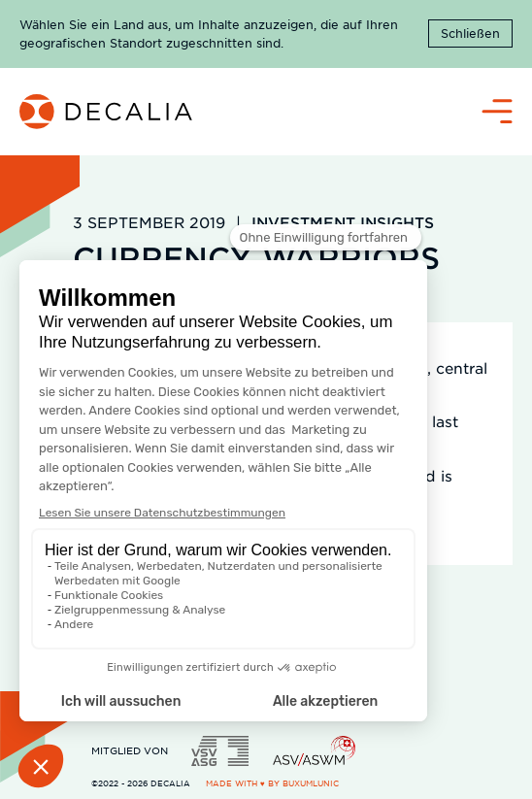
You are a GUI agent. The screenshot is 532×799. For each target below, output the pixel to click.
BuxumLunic (311, 783)
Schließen (470, 33)
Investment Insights (343, 222)
